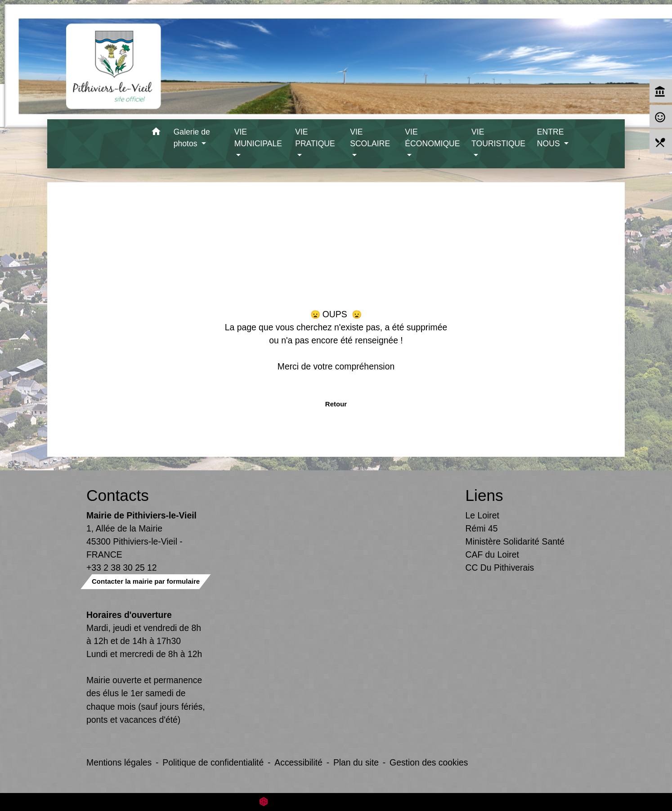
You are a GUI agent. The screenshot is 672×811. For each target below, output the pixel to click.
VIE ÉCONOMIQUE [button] (432, 138)
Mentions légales (119, 762)
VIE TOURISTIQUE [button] (498, 138)
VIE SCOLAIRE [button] (370, 138)
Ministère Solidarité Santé (515, 541)
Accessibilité (298, 762)
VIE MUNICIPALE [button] (258, 138)
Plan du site (356, 762)
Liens (484, 495)
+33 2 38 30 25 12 (122, 568)
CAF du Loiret (492, 554)
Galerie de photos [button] (192, 138)
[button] (156, 133)
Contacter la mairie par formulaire (146, 581)
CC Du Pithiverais (500, 568)
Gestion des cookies (429, 762)
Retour (336, 404)
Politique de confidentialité (213, 762)
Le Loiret (482, 515)
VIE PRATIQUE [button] (315, 138)
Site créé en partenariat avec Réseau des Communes (336, 802)
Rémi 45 (482, 528)
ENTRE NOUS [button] (551, 138)
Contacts (118, 495)
